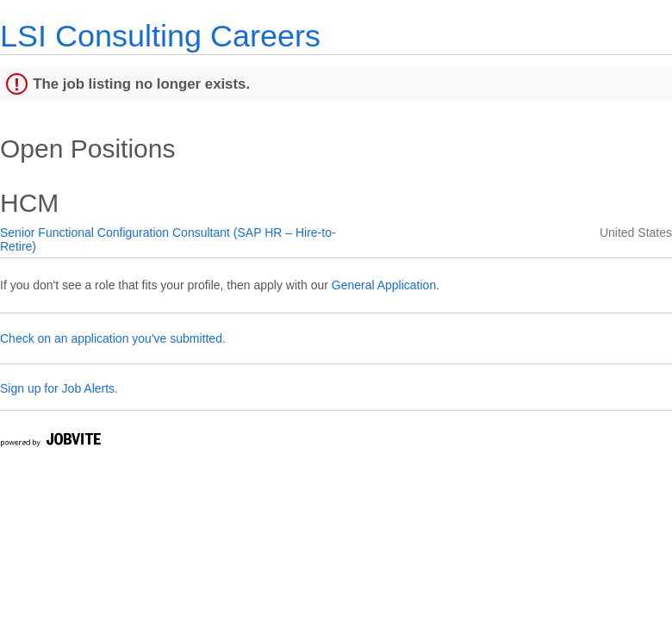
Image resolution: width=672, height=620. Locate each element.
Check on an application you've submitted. (113, 338)
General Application (384, 285)
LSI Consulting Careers (160, 36)
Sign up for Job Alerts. (59, 388)
